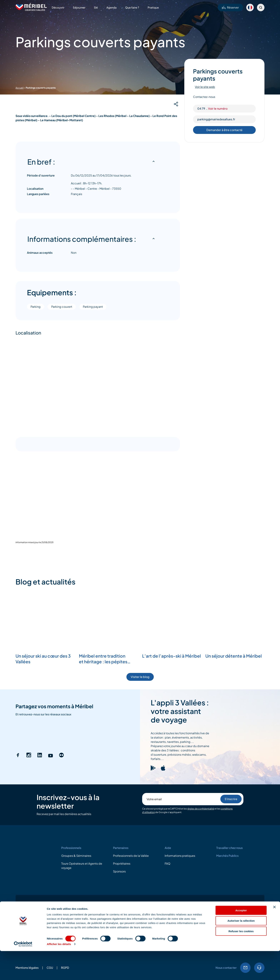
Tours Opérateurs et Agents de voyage (82, 794)
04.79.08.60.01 (259, 896)
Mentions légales (27, 896)
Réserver (230, 7)
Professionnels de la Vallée (131, 784)
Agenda (112, 7)
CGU (50, 896)
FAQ (167, 792)
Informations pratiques (180, 784)
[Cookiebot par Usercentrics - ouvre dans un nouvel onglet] (23, 973)
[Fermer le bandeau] (274, 936)
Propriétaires (122, 792)
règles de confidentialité (201, 737)
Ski (96, 7)
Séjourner (79, 7)
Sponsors (119, 800)
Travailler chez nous (229, 776)
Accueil (20, 88)
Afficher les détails (59, 973)
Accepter (241, 939)
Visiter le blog (140, 605)
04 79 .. (212, 109)
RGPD (65, 896)
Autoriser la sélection (241, 950)
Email (245, 896)
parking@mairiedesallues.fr (216, 119)
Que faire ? (132, 7)
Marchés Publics (227, 784)
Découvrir (58, 7)
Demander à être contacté (224, 130)
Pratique (153, 7)
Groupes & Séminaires (76, 784)
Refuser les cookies (241, 960)
